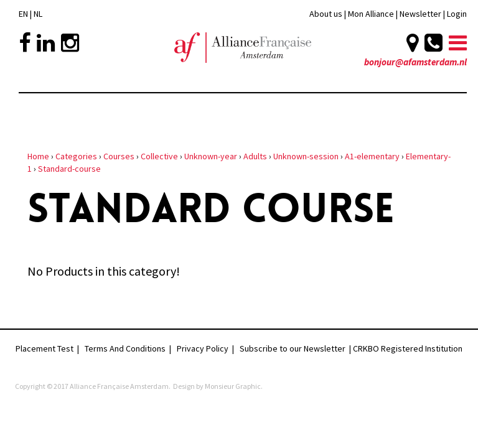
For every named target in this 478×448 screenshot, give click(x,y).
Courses (119, 156)
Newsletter (421, 14)
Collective (159, 156)
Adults (255, 156)
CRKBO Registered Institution (408, 348)
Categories (76, 156)
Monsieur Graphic (233, 386)
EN (23, 14)
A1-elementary (372, 156)
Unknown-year (211, 156)
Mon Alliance (371, 14)
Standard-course (69, 169)
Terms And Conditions (125, 348)
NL (38, 14)
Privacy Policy (203, 348)
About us (326, 14)
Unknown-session (306, 156)
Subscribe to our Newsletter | (296, 348)
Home (38, 156)
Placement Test (45, 348)
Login (457, 14)
